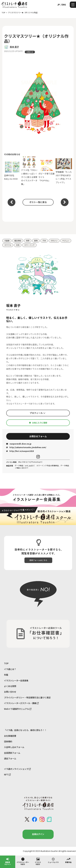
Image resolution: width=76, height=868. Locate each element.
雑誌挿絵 (18, 241)
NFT (7, 775)
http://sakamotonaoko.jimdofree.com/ (26, 447)
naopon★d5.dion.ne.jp (19, 444)
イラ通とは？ (10, 669)
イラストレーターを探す (23, 861)
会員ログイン (38, 834)
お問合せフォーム (38, 436)
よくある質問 (10, 686)
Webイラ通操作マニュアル (18, 709)
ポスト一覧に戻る (38, 202)
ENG (64, 5)
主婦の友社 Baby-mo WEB (12, 171)
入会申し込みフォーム (14, 747)
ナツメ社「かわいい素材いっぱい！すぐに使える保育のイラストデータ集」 (29, 171)
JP (59, 5)
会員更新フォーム (12, 753)
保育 (28, 241)
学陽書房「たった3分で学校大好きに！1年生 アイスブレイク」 (64, 171)
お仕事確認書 (10, 736)
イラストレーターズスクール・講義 (21, 703)
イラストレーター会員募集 (16, 681)
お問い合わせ (10, 692)
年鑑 (6, 675)
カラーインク (29, 245)
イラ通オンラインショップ (17, 769)
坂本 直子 (14, 47)
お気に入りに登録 (38, 423)
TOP (6, 663)
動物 (36, 241)
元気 (18, 245)
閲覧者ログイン (8, 861)
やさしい (66, 241)
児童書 (7, 241)
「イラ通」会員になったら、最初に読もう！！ (25, 730)
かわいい (54, 241)
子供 (44, 241)
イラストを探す (38, 861)
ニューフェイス (53, 860)
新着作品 (68, 860)
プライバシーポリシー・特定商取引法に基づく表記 (27, 698)
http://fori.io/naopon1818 (20, 451)
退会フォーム (10, 758)
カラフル (8, 245)
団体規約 (8, 741)
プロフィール (38, 413)
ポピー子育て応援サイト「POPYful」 (47, 171)
